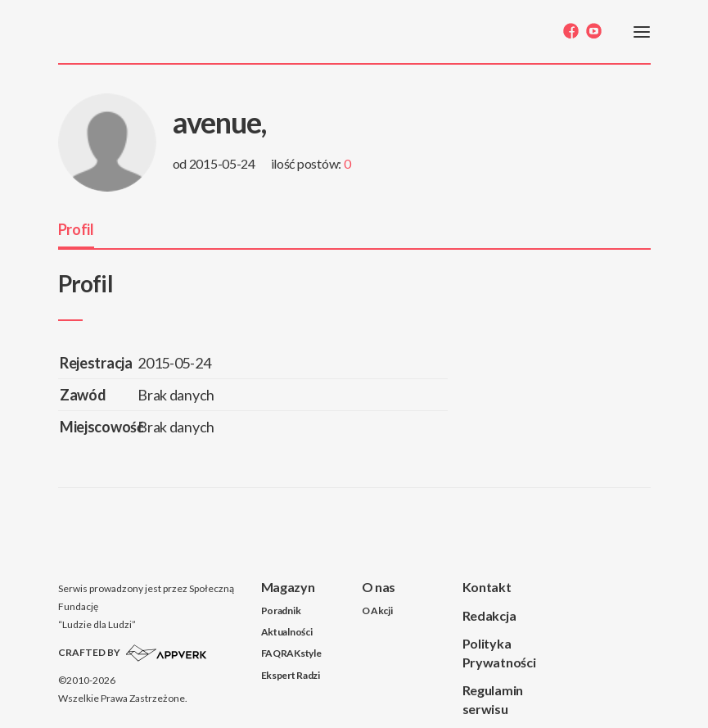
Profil (76, 229)
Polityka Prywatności (499, 653)
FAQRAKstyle (291, 653)
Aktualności (287, 632)
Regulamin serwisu (493, 699)
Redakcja (489, 615)
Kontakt (487, 587)
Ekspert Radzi (291, 675)
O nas (379, 587)
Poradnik (281, 610)
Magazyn (288, 587)
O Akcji (377, 610)
